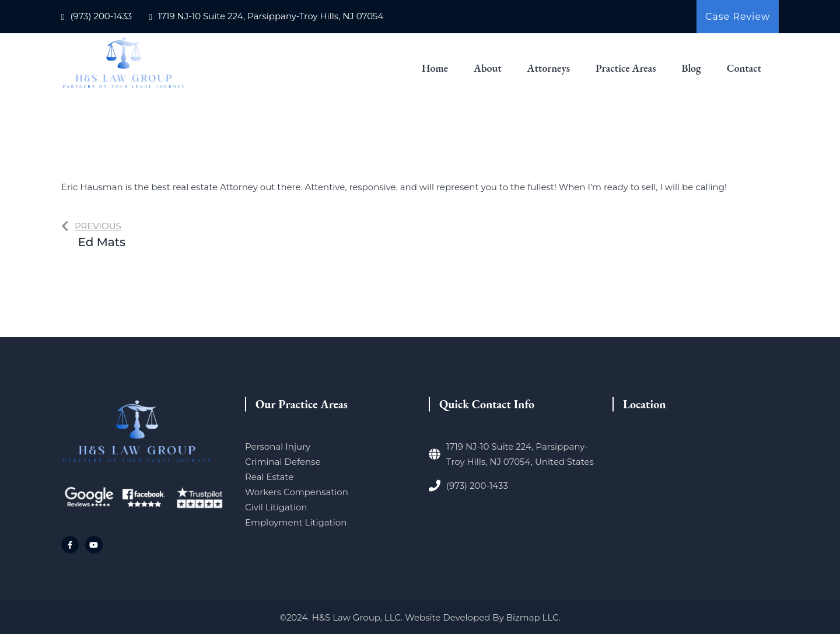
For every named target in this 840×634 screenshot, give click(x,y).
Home (435, 68)
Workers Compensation (297, 492)
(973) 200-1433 (101, 16)
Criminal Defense (283, 462)
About (488, 68)
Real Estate (269, 477)
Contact (744, 68)
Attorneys (549, 68)
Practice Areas (626, 68)
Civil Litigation (276, 507)
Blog (691, 68)
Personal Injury (278, 446)
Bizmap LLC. (533, 617)
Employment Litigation (296, 522)
